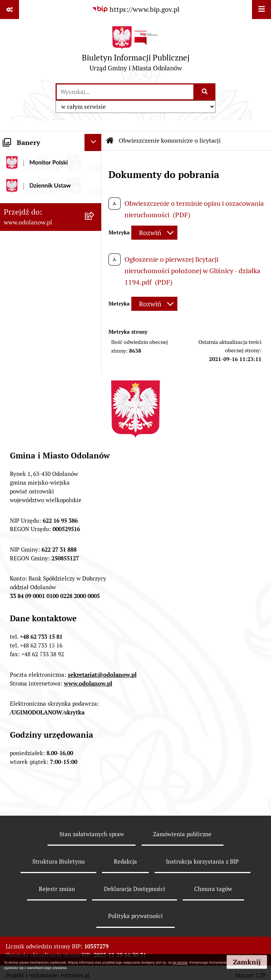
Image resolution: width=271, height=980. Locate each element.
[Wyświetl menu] (261, 10)
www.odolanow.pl (88, 683)
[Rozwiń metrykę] (154, 233)
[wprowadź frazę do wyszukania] (125, 92)
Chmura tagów (213, 889)
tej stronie (180, 963)
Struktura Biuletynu (59, 861)
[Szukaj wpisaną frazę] (205, 92)
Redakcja (125, 861)
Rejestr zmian (57, 889)
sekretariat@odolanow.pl (102, 675)
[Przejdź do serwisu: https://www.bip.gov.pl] (135, 9)
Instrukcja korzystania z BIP (202, 861)
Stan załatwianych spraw (92, 834)
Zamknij (247, 962)
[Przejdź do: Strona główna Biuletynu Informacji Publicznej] (110, 141)
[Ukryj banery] (93, 142)
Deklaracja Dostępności (135, 889)
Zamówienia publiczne (182, 834)
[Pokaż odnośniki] (10, 10)
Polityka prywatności (135, 916)
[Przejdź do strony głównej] (136, 51)
